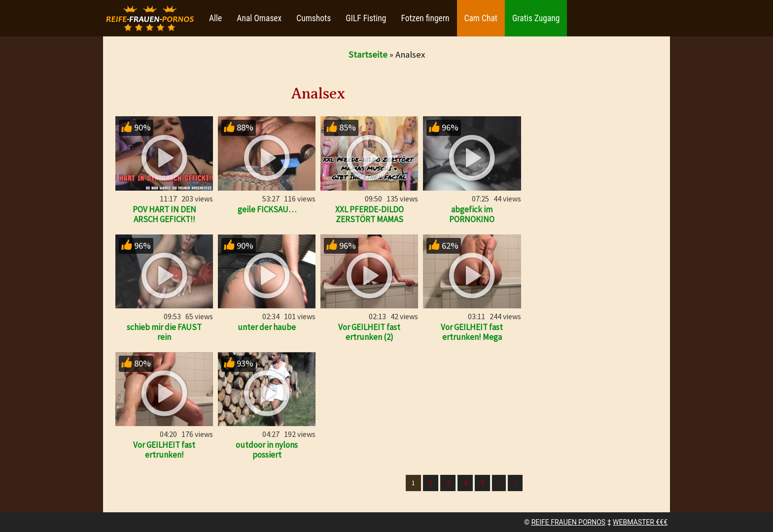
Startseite (368, 54)
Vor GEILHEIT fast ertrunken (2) (369, 332)
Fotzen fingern (425, 18)
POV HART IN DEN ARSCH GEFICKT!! (164, 214)
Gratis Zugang (536, 18)
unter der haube (267, 327)
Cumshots (314, 18)
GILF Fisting (366, 18)
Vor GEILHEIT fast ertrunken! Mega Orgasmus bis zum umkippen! (472, 342)
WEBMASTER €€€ (640, 522)
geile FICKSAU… (267, 209)
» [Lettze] (515, 483)
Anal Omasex (259, 18)
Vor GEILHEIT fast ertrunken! (164, 450)
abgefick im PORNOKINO (472, 214)
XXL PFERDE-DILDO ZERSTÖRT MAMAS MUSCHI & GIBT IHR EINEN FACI (369, 224)
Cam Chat (481, 18)
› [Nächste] (499, 483)
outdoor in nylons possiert (267, 450)
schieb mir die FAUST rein (164, 332)
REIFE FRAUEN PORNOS (568, 522)
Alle (215, 18)
